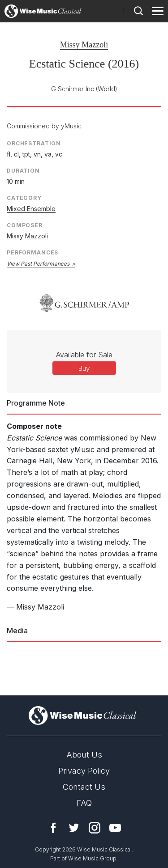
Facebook (53, 828)
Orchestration (34, 143)
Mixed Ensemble (31, 209)
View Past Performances (38, 264)
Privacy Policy (84, 771)
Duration (23, 171)
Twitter (74, 828)
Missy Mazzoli (84, 45)
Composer (25, 225)
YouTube (115, 828)
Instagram (95, 828)
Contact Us (84, 787)
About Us (84, 755)
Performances (32, 252)
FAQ (84, 803)
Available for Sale (84, 355)
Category (24, 198)
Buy (84, 368)
